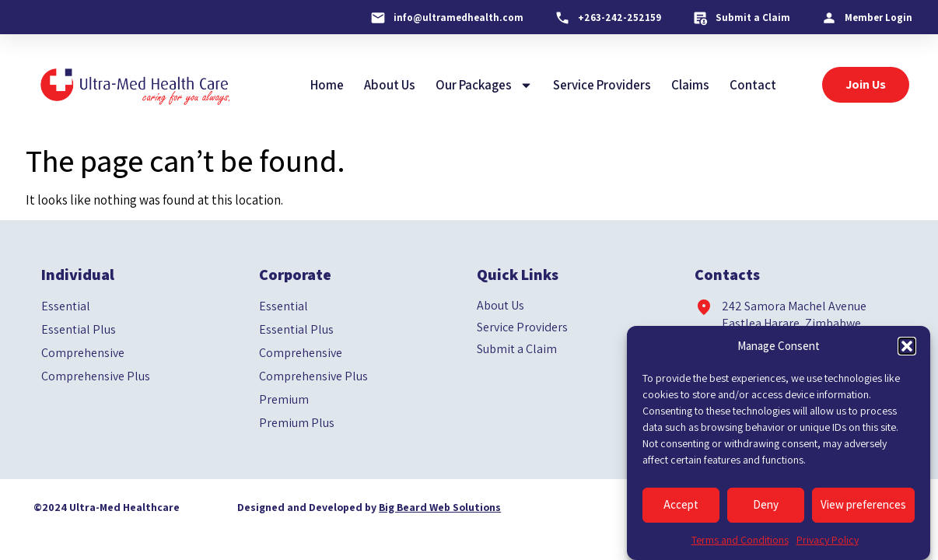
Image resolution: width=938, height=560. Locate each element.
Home (327, 85)
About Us (390, 85)
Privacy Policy (828, 540)
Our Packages (484, 85)
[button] (907, 346)
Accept (681, 504)
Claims (690, 85)
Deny (766, 504)
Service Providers (602, 85)
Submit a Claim (517, 349)
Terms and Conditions (740, 540)
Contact (753, 85)
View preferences (863, 504)
